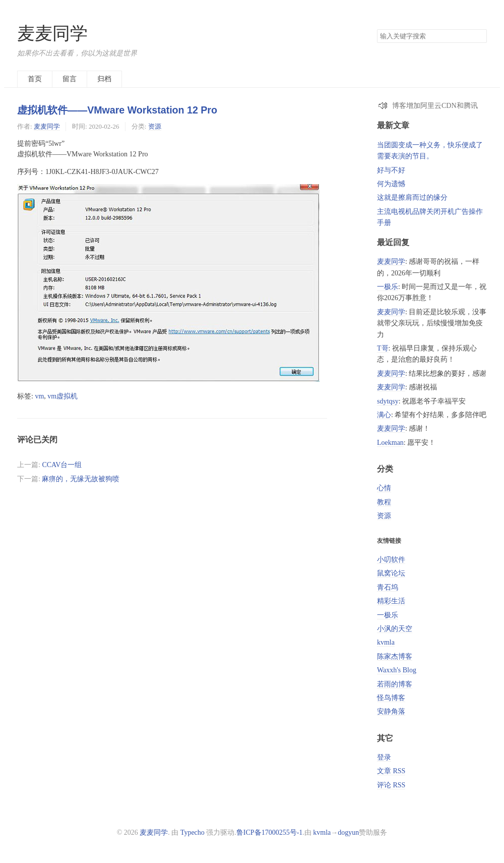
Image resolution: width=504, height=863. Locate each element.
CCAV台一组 (62, 465)
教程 (384, 502)
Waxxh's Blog (397, 670)
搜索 (479, 36)
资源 (155, 126)
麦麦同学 (52, 34)
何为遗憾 (391, 184)
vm (39, 396)
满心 (384, 415)
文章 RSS (391, 771)
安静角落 (391, 711)
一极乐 (388, 287)
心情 (384, 488)
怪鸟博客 (391, 698)
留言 (70, 79)
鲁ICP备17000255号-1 (269, 832)
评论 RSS (391, 785)
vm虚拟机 (62, 396)
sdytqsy (388, 401)
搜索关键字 (377, 29)
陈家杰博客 (395, 656)
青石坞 (388, 587)
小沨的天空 (395, 629)
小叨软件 (391, 560)
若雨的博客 (395, 684)
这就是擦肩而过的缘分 (412, 197)
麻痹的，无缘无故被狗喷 (81, 479)
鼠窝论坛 (391, 573)
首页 (35, 79)
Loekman (390, 443)
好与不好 (391, 170)
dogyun (348, 832)
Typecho (193, 832)
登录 (384, 757)
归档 (104, 79)
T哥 (383, 348)
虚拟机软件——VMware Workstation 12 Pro (117, 110)
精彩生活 (391, 601)
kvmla (386, 642)
